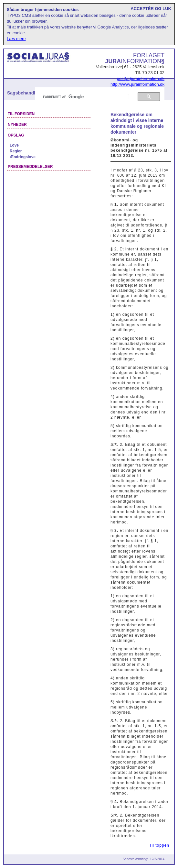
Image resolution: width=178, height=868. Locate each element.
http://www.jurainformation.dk (137, 84)
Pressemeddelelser (30, 167)
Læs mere (16, 39)
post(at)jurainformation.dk (141, 78)
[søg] (86, 97)
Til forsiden (21, 114)
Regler (16, 151)
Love (14, 145)
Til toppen (159, 845)
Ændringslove (23, 157)
